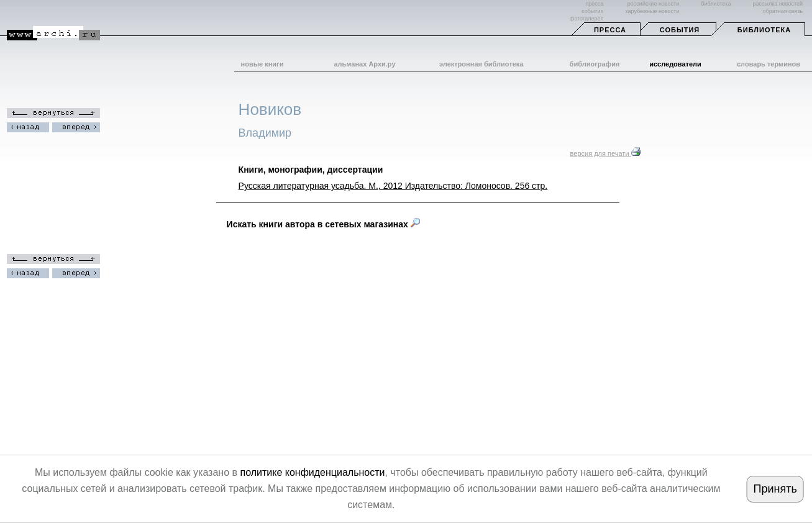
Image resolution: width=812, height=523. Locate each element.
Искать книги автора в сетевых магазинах (323, 224)
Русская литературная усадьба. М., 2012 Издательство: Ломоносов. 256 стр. (393, 186)
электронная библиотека (481, 64)
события (592, 11)
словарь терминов (769, 64)
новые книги (262, 64)
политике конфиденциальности (312, 472)
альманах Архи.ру (364, 64)
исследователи (675, 64)
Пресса (610, 30)
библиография (595, 64)
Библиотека (764, 30)
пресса (594, 4)
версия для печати (605, 153)
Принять (775, 489)
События (680, 30)
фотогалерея (586, 19)
